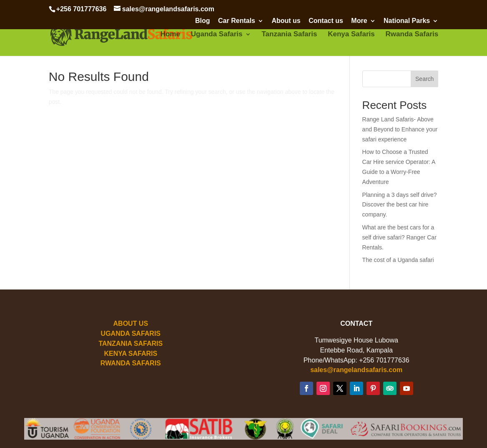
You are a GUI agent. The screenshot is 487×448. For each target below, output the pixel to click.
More (359, 21)
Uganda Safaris (217, 35)
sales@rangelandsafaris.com (356, 370)
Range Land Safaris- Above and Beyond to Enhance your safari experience (400, 129)
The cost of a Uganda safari (398, 260)
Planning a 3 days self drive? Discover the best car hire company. (400, 205)
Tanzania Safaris (289, 35)
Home (170, 35)
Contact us (326, 21)
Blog (203, 21)
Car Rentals (237, 21)
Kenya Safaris (351, 35)
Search (424, 79)
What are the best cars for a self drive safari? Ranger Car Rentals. (399, 237)
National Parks (407, 21)
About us (286, 21)
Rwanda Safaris (412, 35)
